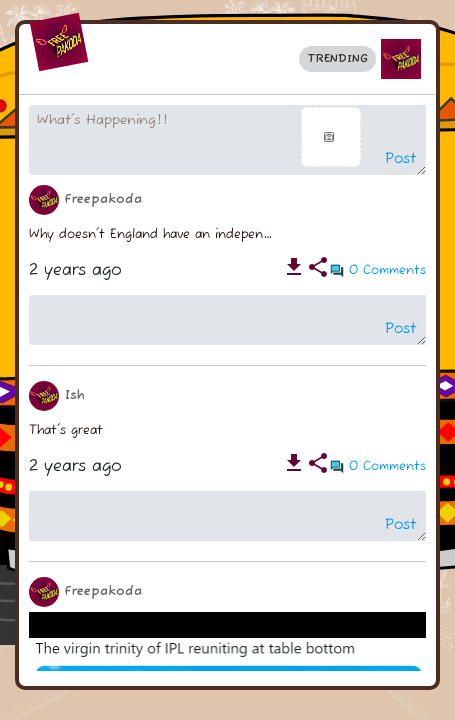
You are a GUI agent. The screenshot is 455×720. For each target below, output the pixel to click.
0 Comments (387, 270)
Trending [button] (337, 58)
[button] (401, 59)
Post (401, 159)
